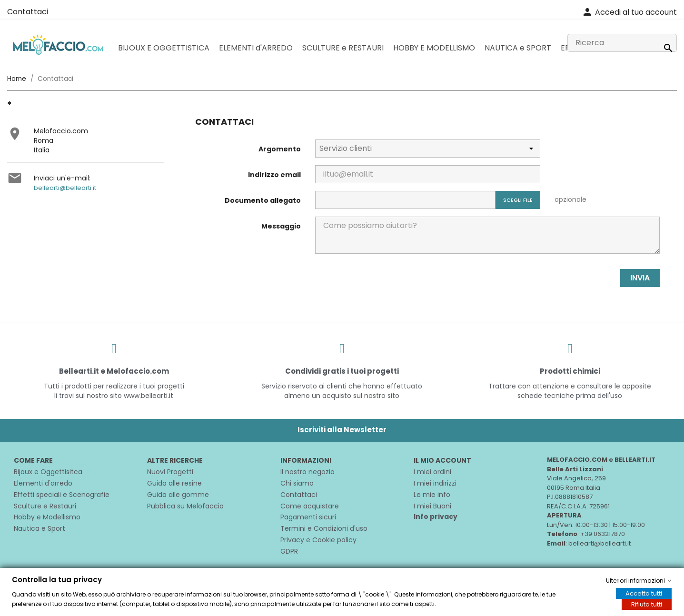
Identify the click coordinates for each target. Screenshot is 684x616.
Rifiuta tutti (647, 604)
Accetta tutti (644, 593)
